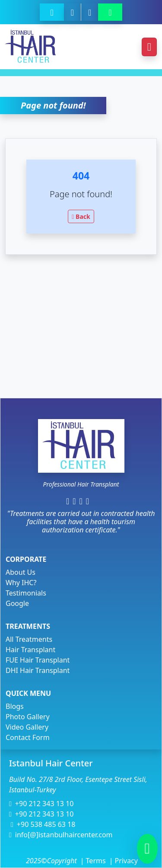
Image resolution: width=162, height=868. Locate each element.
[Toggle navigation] (149, 47)
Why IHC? (21, 583)
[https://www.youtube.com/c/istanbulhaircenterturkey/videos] (89, 501)
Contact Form (28, 737)
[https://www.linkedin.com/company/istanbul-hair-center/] (81, 501)
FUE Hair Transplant (38, 660)
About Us (21, 572)
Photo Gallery (28, 717)
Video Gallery (27, 727)
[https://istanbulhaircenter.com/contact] (90, 12)
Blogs (15, 706)
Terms (96, 861)
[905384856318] (110, 12)
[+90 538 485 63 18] (72, 12)
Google (17, 603)
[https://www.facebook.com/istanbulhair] (68, 501)
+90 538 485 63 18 (43, 824)
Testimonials (26, 593)
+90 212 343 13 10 (41, 804)
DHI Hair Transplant (38, 670)
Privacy (124, 861)
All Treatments (29, 639)
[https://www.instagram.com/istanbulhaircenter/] (74, 501)
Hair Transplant (30, 650)
